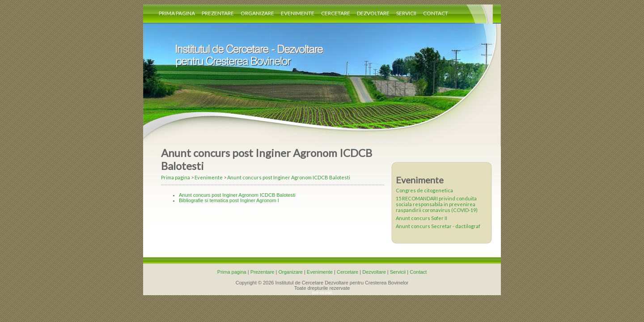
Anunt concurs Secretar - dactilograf (438, 226)
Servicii (406, 13)
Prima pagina (177, 13)
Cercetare (336, 13)
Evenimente (298, 13)
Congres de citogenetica (424, 190)
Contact (436, 13)
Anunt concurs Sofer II (422, 218)
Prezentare (218, 13)
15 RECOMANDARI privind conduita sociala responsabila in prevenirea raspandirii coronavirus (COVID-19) (437, 204)
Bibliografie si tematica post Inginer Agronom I (229, 200)
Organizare (257, 13)
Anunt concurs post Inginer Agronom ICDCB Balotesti (289, 177)
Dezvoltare (373, 13)
